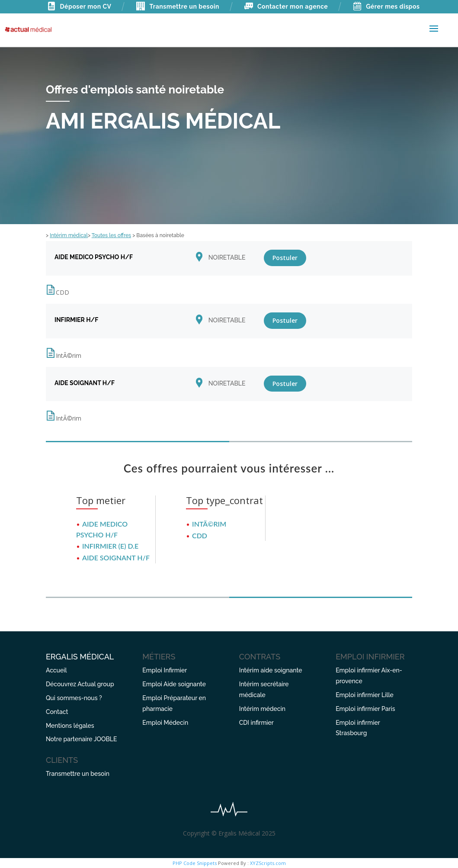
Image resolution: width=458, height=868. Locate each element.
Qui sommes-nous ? (74, 698)
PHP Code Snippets (195, 863)
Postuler (285, 258)
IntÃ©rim (209, 524)
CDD (200, 535)
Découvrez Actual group (80, 684)
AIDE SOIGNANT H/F (116, 558)
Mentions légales (70, 726)
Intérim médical (69, 235)
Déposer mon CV (79, 6)
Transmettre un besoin (178, 6)
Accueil (56, 670)
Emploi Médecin (165, 723)
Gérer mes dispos (386, 6)
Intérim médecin (262, 709)
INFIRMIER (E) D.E (110, 546)
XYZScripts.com (268, 863)
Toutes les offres (111, 235)
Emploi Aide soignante (174, 684)
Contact (57, 712)
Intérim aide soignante (271, 670)
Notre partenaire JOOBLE (82, 739)
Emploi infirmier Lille (364, 695)
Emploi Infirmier (165, 670)
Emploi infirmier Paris (365, 709)
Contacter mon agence (286, 6)
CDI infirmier (256, 723)
